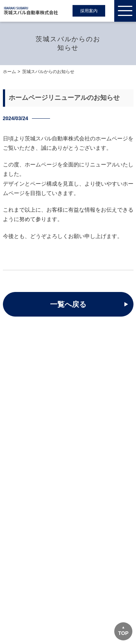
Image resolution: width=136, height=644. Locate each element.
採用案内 (89, 11)
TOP (123, 633)
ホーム (9, 72)
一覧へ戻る (68, 304)
